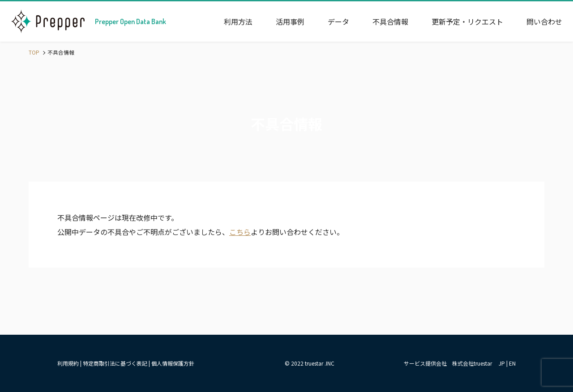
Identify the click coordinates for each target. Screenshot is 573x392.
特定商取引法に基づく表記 (115, 363)
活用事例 (290, 21)
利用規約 (68, 363)
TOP (34, 52)
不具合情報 (390, 21)
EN (512, 363)
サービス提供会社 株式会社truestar (448, 363)
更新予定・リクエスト (467, 21)
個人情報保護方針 (173, 363)
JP (502, 363)
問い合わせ (544, 21)
